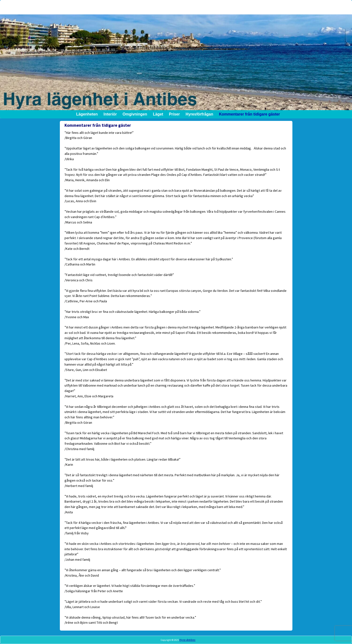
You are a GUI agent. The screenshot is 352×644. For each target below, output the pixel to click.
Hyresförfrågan (199, 114)
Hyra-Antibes (187, 640)
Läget (158, 114)
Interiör (110, 114)
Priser (174, 114)
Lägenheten (87, 114)
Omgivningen (135, 114)
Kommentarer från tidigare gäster (249, 114)
